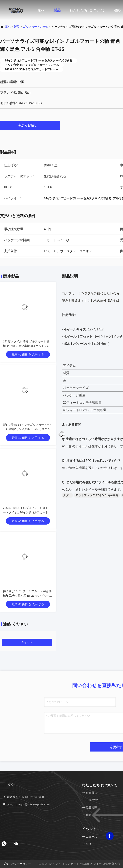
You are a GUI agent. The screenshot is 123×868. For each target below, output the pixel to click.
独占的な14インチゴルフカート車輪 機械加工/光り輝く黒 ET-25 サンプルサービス (27, 596)
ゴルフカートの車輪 (36, 27)
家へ (41, 10)
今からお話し (30, 125)
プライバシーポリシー (17, 864)
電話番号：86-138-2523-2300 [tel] (23, 797)
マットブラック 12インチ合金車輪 (97, 495)
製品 (57, 10)
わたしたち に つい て (87, 10)
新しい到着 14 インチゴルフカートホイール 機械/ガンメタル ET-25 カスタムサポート (28, 429)
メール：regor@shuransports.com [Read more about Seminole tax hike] (26, 804)
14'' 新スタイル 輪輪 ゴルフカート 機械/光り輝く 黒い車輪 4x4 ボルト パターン (27, 346)
